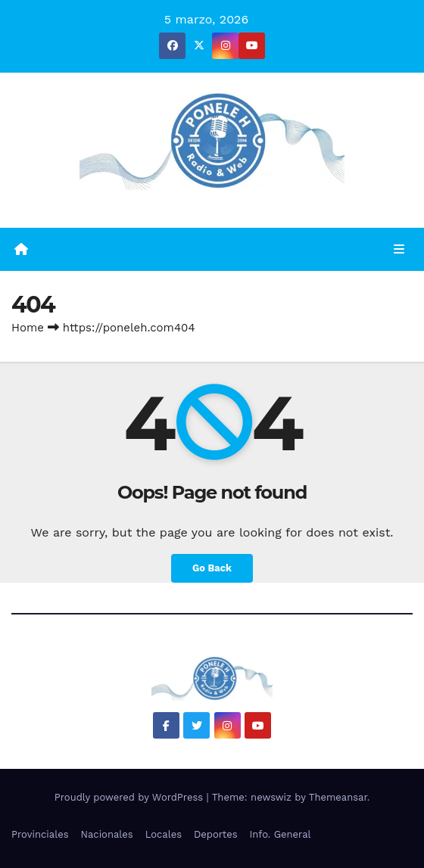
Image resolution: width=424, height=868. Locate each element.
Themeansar (338, 797)
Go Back (212, 568)
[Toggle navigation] (399, 250)
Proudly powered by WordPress (131, 797)
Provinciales (40, 834)
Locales (164, 834)
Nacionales (107, 834)
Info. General (281, 834)
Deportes (216, 834)
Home (28, 328)
